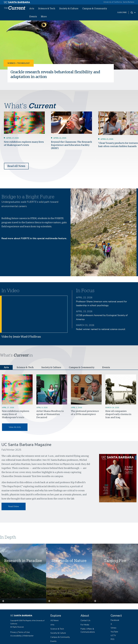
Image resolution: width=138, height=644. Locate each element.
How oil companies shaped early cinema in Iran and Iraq (118, 414)
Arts (32, 8)
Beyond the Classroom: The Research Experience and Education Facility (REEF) (72, 145)
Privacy (13, 632)
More (44, 16)
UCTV (113, 636)
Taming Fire (115, 561)
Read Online (14, 507)
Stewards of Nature (69, 561)
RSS (113, 639)
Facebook (115, 620)
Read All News (16, 166)
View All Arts (15, 427)
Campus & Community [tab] (83, 367)
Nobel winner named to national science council (101, 329)
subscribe (122, 12)
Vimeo (113, 628)
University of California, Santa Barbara (119, 2)
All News (55, 621)
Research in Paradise (23, 561)
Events (33, 16)
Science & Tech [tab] (26, 367)
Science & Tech (47, 8)
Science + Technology (19, 63)
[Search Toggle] (133, 13)
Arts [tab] (6, 367)
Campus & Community (95, 8)
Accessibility (16, 636)
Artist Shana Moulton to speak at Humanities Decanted (50, 414)
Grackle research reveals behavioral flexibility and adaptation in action (58, 74)
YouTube (114, 632)
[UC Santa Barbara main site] (17, 2)
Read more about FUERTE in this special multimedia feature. (34, 238)
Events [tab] (108, 367)
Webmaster (28, 636)
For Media (85, 625)
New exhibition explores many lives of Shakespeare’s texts (16, 414)
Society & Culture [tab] (52, 367)
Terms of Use (24, 632)
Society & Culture (69, 8)
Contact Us (85, 621)
